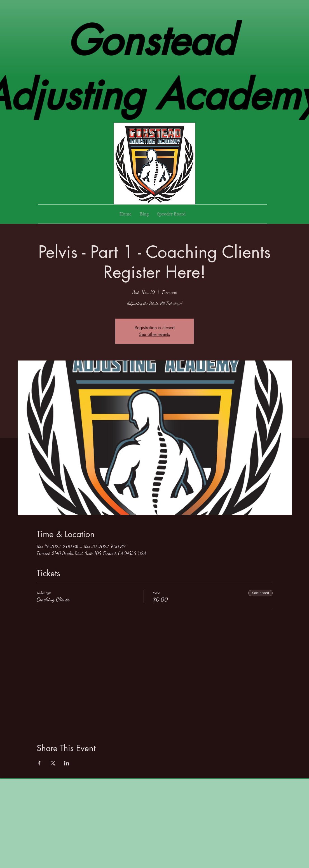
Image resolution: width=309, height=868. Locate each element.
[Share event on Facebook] (39, 763)
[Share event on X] (53, 763)
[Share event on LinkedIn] (67, 763)
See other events (154, 334)
